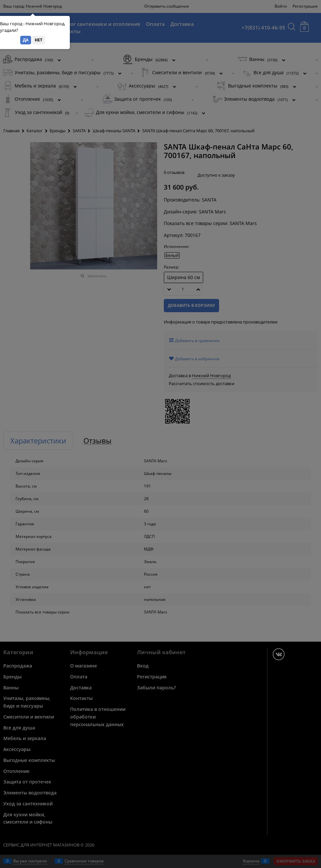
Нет (39, 40)
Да (26, 40)
